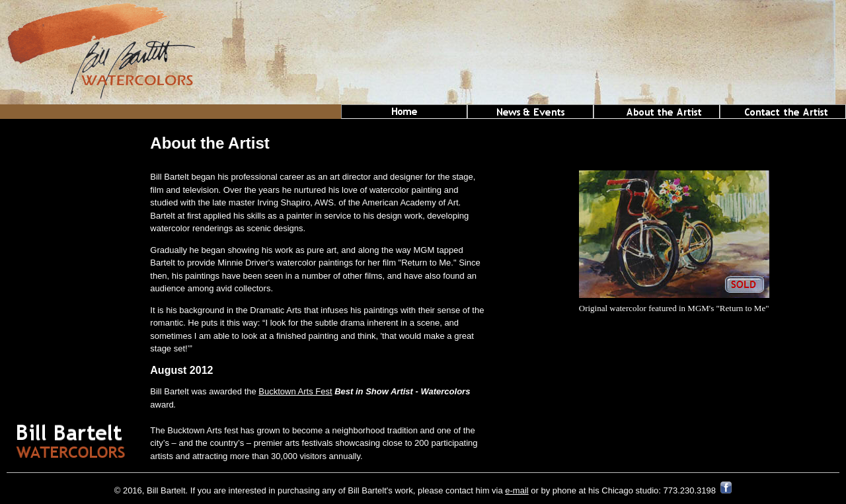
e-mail (517, 490)
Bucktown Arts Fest (295, 391)
